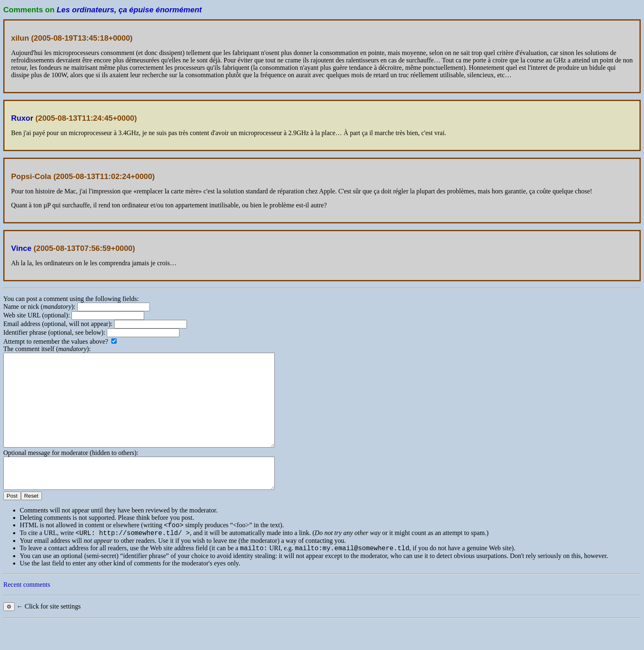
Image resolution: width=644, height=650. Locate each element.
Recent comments (27, 613)
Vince (21, 248)
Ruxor (22, 118)
